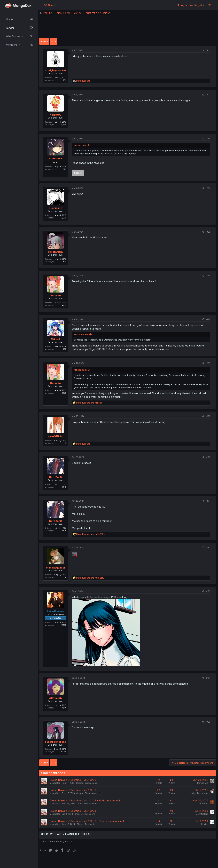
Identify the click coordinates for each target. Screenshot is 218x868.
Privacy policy (123, 861)
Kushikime (56, 208)
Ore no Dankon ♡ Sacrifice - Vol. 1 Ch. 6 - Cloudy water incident (87, 821)
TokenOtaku (55, 252)
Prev (45, 41)
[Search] (50, 5)
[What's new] (209, 5)
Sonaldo (56, 295)
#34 (208, 678)
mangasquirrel (55, 568)
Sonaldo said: (81, 334)
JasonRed (203, 804)
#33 (208, 591)
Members (11, 45)
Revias (205, 824)
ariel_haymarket (56, 70)
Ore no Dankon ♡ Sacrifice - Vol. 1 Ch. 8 (73, 790)
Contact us (84, 861)
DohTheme (184, 863)
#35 (208, 722)
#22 (208, 95)
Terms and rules (103, 861)
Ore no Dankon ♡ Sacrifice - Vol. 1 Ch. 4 (73, 811)
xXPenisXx (56, 698)
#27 (208, 319)
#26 (208, 276)
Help (137, 861)
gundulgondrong (56, 742)
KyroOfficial (55, 436)
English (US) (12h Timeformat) (57, 861)
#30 (208, 457)
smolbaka (56, 158)
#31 (209, 501)
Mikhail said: (80, 370)
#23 (208, 139)
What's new (13, 36)
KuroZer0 (56, 477)
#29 (208, 416)
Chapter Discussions (87, 783)
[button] (23, 36)
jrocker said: (80, 145)
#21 (209, 50)
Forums (10, 28)
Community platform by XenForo (188, 861)
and (89, 403)
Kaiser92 (55, 115)
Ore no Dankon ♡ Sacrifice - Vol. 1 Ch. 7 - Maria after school (85, 800)
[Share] (204, 50)
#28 (208, 363)
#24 (208, 188)
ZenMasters (202, 814)
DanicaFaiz (203, 783)
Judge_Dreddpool (199, 793)
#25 (208, 232)
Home (9, 19)
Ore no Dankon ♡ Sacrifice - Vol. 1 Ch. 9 (73, 780)
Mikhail (55, 339)
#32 (208, 547)
